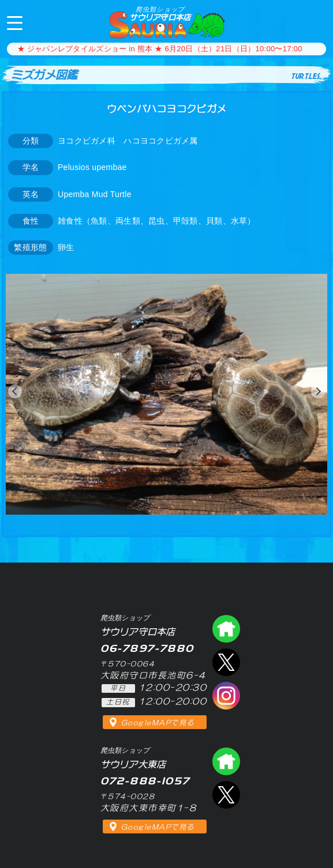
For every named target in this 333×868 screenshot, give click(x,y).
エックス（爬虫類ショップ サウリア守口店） (226, 662)
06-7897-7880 (315, 22)
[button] (15, 391)
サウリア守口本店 (160, 14)
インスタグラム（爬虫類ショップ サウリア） (226, 696)
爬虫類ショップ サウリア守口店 (226, 629)
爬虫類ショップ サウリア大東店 (226, 761)
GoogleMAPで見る (158, 723)
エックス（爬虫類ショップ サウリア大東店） (226, 795)
